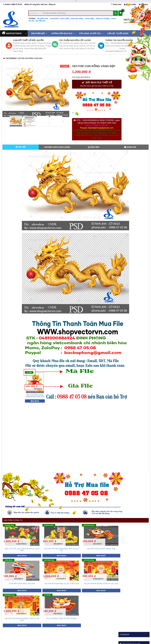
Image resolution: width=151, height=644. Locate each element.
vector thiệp (89, 19)
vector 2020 (65, 19)
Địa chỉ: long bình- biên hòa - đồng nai (40, 4)
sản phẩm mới (42, 19)
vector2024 (11, 58)
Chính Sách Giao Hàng (57, 147)
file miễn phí (40, 21)
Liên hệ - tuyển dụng (118, 33)
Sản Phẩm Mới (38, 33)
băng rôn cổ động (103, 19)
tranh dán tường (77, 19)
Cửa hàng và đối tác (90, 33)
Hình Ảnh (94, 147)
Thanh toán (116, 4)
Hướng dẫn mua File (62, 33)
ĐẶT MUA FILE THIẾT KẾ (97, 84)
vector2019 (54, 19)
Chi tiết (21, 147)
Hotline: (13, 4)
